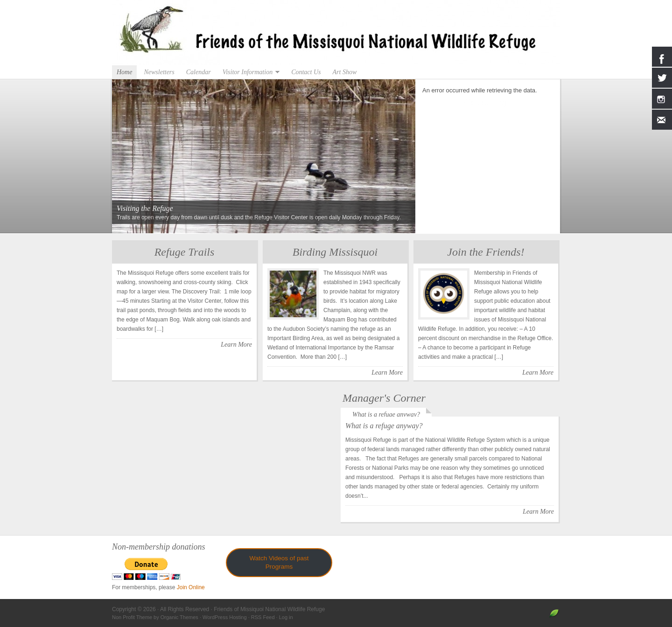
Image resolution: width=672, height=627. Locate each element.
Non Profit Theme (132, 617)
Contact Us (306, 72)
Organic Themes (179, 617)
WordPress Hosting (225, 617)
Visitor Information (249, 72)
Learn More (236, 345)
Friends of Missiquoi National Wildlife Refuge (336, 33)
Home (124, 72)
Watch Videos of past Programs (279, 562)
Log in (286, 617)
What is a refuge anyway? (386, 415)
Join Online (191, 587)
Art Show (345, 72)
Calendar (199, 72)
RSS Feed (263, 617)
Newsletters (159, 72)
